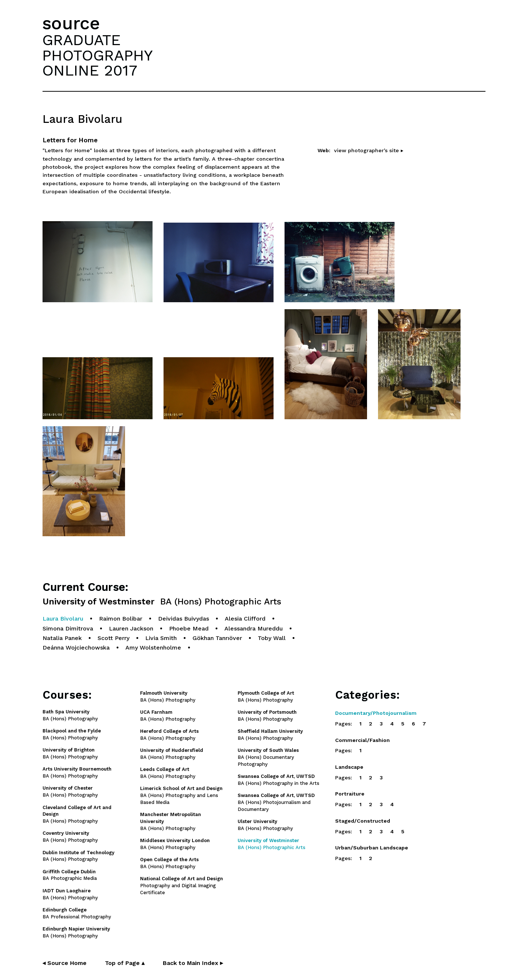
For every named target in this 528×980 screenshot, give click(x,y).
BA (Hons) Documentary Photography (268, 757)
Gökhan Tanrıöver (217, 638)
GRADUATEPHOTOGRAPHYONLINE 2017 (98, 55)
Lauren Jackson (131, 628)
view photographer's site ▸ (369, 150)
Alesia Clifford (245, 619)
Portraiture (350, 794)
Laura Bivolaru (63, 619)
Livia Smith (161, 638)
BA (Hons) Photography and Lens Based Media (181, 795)
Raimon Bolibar (121, 619)
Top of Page (125, 963)
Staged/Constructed (363, 821)
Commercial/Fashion (362, 740)
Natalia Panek (62, 638)
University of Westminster (162, 602)
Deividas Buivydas (184, 619)
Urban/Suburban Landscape (372, 848)
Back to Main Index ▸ (193, 963)
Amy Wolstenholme (153, 648)
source (71, 23)
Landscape (349, 767)
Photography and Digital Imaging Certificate (181, 886)
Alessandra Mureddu (254, 628)
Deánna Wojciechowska (76, 648)
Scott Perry (113, 638)
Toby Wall (272, 638)
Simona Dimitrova (68, 628)
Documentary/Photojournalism (376, 713)
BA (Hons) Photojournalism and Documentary (276, 802)
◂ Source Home (65, 963)
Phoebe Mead (189, 628)
